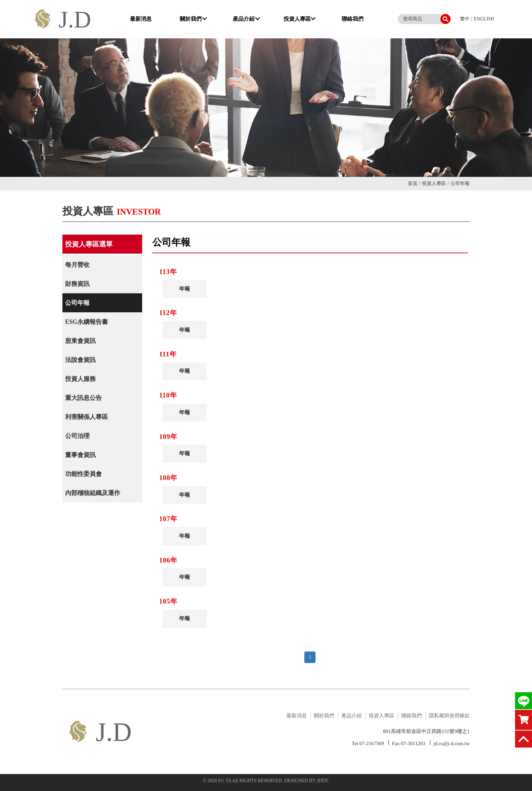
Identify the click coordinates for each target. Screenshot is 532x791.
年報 (184, 289)
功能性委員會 (83, 474)
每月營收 (77, 265)
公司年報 (77, 303)
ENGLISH (484, 19)
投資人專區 (300, 19)
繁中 (465, 19)
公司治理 (77, 436)
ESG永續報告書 (87, 322)
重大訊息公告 (83, 398)
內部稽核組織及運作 (93, 493)
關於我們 (193, 19)
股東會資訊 (80, 341)
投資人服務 (80, 379)
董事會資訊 (80, 455)
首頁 (414, 183)
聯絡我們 (353, 19)
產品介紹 (246, 19)
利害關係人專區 (87, 417)
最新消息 (141, 19)
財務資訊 (77, 284)
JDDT (322, 781)
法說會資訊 (80, 360)
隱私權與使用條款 (449, 716)
